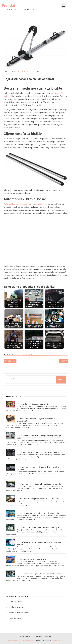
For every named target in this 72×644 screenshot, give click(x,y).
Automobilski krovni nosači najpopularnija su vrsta (26, 204)
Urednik (21, 71)
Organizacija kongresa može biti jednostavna (39, 499)
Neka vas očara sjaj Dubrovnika (33, 559)
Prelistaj (8, 5)
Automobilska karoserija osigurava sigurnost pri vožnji (39, 437)
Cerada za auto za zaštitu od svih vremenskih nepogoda (38, 468)
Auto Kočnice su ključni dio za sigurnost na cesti (40, 574)
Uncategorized (16, 618)
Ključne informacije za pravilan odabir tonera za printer (39, 543)
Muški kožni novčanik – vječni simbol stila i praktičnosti (37, 420)
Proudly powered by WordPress (21, 641)
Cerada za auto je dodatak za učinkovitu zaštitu (40, 484)
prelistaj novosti (24, 354)
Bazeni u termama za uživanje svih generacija (39, 513)
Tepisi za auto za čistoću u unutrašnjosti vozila (40, 452)
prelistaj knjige (15, 601)
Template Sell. (58, 641)
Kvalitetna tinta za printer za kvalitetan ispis (39, 528)
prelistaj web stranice (19, 613)
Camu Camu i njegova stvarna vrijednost (37, 404)
